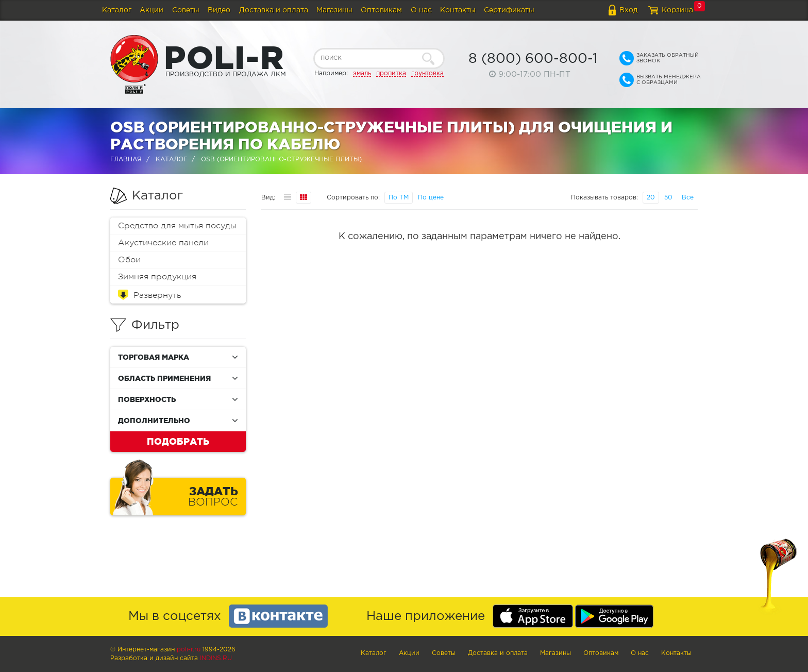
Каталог (117, 10)
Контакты (458, 10)
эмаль (362, 73)
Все (688, 198)
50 (668, 198)
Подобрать (178, 441)
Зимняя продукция (157, 277)
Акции (151, 10)
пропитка (391, 73)
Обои (129, 260)
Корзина (677, 10)
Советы (186, 10)
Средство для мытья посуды (177, 226)
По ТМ (399, 198)
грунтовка (427, 73)
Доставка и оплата (274, 10)
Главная (126, 159)
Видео (219, 10)
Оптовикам (381, 10)
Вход (628, 10)
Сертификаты (509, 10)
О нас (421, 10)
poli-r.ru (189, 650)
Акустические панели (163, 243)
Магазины (334, 10)
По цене (431, 198)
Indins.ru (216, 658)
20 (651, 198)
